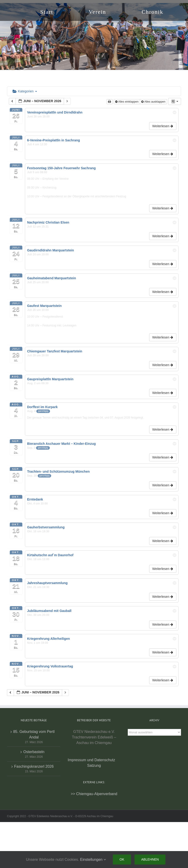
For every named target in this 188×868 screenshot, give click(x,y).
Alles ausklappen (154, 102)
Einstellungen (93, 860)
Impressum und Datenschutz (91, 760)
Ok (122, 859)
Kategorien (25, 91)
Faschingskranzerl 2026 (34, 766)
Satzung (94, 766)
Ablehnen (150, 859)
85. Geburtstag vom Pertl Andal (34, 734)
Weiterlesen (163, 126)
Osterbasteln (34, 752)
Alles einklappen (127, 102)
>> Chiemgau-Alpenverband (94, 794)
